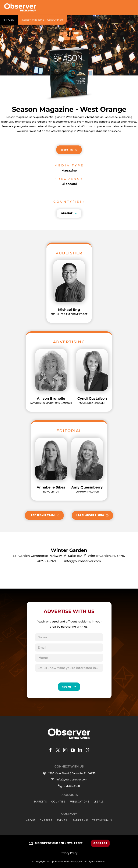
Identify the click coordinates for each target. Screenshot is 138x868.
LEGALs (99, 802)
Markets (41, 802)
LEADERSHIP (80, 820)
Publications (80, 802)
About (31, 820)
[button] (9, 20)
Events (62, 820)
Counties (58, 802)
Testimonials (102, 820)
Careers (46, 820)
